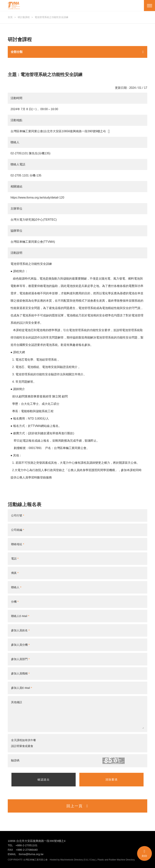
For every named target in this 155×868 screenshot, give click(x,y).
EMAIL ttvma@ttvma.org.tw (26, 854)
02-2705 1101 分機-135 (26, 175)
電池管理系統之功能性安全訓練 (51, 17)
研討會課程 (24, 17)
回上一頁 (77, 806)
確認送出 (44, 780)
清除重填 (111, 780)
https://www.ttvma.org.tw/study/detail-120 (37, 198)
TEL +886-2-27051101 (23, 845)
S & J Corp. (90, 860)
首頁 (10, 17)
